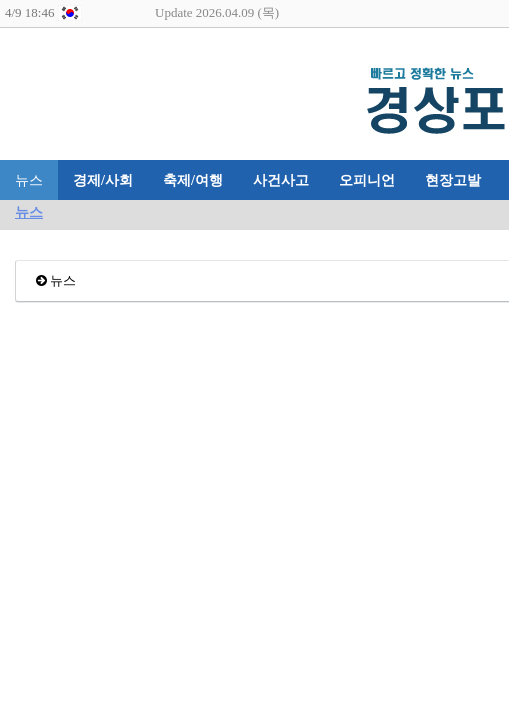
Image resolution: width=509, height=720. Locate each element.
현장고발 (453, 180)
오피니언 (367, 180)
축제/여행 (193, 180)
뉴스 (29, 180)
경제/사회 (103, 180)
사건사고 (281, 180)
